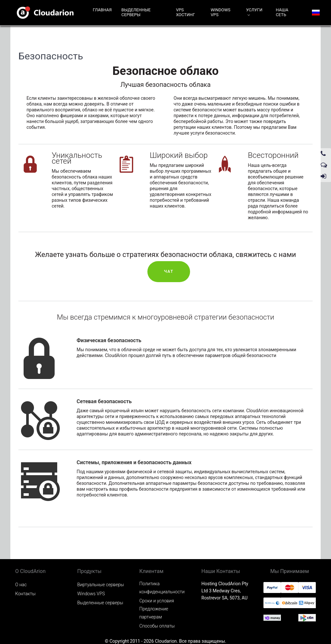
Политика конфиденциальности (162, 588)
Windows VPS (91, 594)
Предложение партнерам (154, 613)
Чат (169, 271)
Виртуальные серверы (101, 585)
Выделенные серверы (100, 603)
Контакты (25, 594)
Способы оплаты (157, 626)
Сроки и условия (157, 601)
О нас (21, 585)
